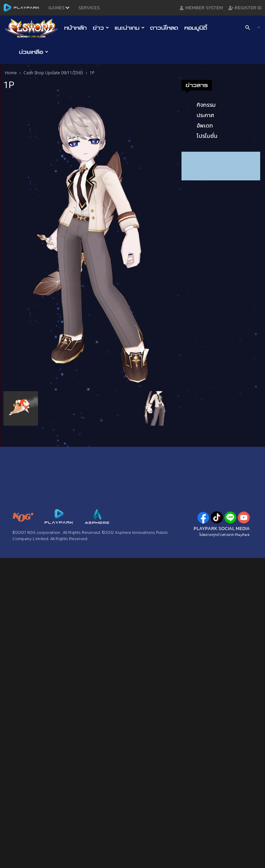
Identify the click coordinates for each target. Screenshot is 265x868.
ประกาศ (205, 115)
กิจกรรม (206, 105)
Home (11, 73)
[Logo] (33, 28)
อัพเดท (205, 125)
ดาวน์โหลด (164, 28)
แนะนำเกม (130, 28)
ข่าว (101, 28)
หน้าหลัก (75, 28)
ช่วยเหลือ (34, 52)
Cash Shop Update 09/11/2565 (53, 73)
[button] (250, 28)
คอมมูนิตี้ (196, 28)
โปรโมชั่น (207, 136)
